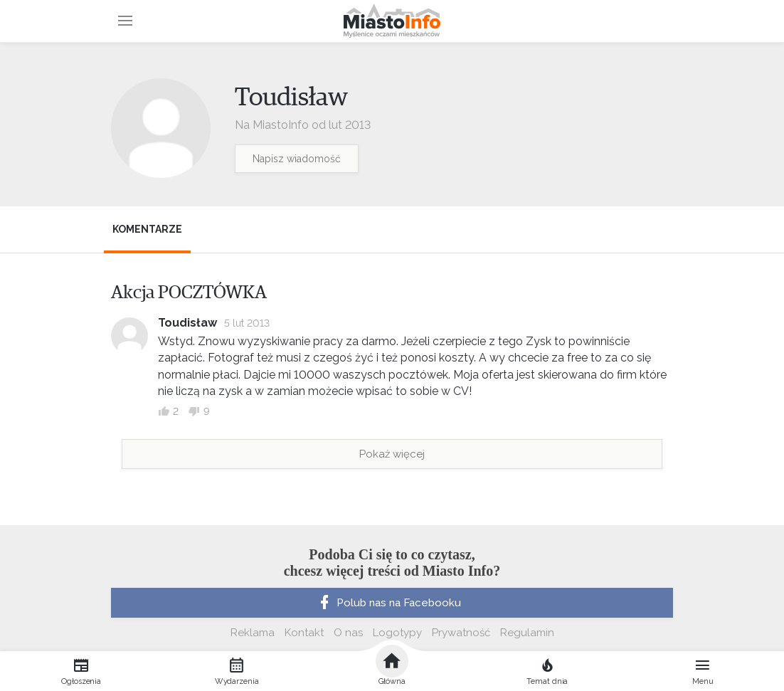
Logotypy (397, 633)
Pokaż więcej (392, 454)
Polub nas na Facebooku (388, 603)
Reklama (253, 633)
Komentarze (147, 229)
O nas (348, 633)
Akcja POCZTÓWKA (189, 292)
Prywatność (461, 633)
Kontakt (304, 633)
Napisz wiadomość (297, 159)
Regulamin (527, 633)
